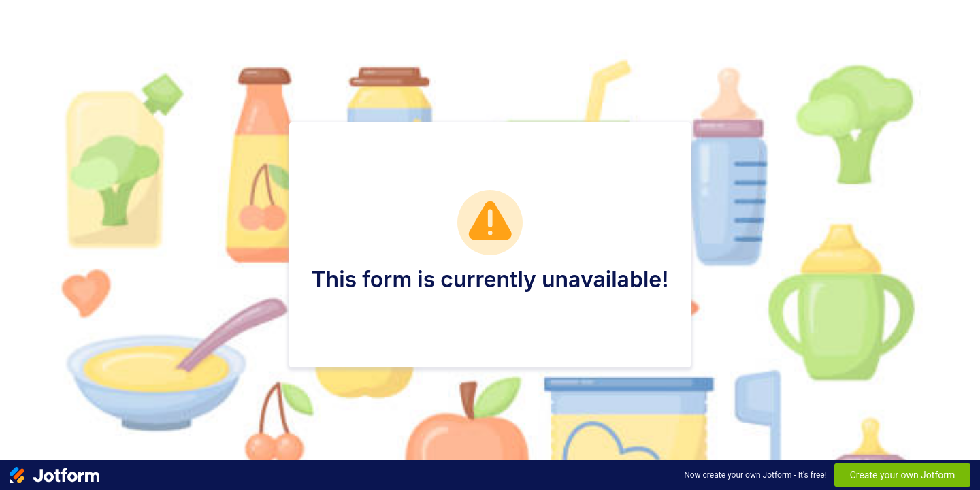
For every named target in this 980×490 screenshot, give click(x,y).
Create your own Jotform (903, 475)
